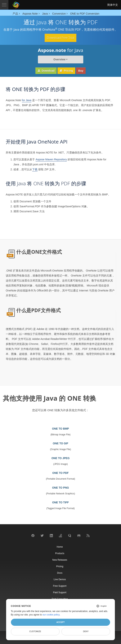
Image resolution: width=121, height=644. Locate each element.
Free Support (60, 586)
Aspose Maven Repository (51, 159)
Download (46, 71)
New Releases (60, 560)
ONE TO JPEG (61, 458)
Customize (35, 631)
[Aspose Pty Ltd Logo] (16, 5)
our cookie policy (51, 615)
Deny (86, 631)
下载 (35, 169)
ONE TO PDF (60, 473)
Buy (81, 71)
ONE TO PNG (60, 488)
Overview (59, 59)
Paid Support (60, 592)
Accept (60, 622)
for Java (27, 100)
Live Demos (60, 579)
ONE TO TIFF (61, 502)
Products (60, 553)
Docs (60, 573)
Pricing (66, 71)
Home (60, 547)
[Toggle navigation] (4, 5)
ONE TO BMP (60, 429)
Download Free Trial (60, 38)
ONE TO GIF (61, 443)
